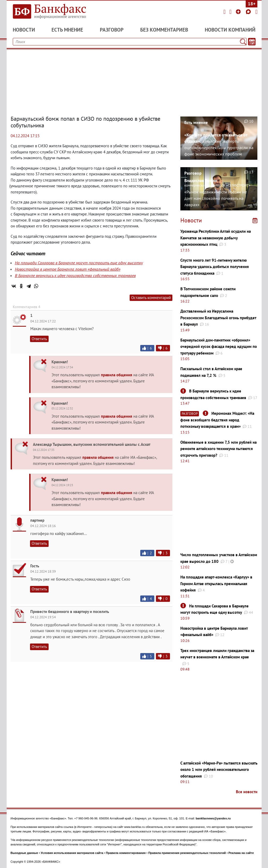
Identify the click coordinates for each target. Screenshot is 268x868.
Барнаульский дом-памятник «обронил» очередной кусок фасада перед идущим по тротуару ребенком (219, 347)
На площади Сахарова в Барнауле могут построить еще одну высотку (79, 263)
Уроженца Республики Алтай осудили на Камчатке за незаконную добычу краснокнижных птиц (216, 238)
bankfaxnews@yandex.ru (213, 818)
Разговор (112, 30)
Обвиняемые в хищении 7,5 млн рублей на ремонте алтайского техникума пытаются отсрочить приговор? (218, 449)
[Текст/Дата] (252, 42)
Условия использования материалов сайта (72, 853)
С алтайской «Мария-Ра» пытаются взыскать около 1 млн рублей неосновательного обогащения (219, 770)
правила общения (117, 375)
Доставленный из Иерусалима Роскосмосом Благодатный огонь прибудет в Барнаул (218, 318)
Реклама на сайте (241, 853)
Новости (24, 30)
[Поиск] (243, 42)
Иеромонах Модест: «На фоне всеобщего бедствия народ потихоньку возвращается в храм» (217, 420)
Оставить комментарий (151, 298)
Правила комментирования (126, 853)
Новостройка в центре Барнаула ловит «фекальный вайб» (68, 269)
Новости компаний (230, 30)
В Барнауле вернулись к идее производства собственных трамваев (75, 275)
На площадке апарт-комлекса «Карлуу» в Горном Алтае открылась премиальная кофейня (216, 584)
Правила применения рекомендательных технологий (187, 853)
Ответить (39, 339)
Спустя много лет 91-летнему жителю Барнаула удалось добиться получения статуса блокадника (215, 267)
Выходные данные (24, 853)
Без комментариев (164, 30)
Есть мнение (67, 30)
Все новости (247, 792)
